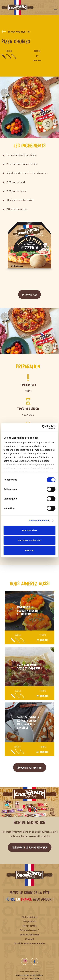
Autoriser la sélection (30, 540)
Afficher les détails (39, 521)
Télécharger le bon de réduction (30, 847)
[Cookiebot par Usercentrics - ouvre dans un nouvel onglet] (42, 427)
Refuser (29, 550)
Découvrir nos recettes (30, 767)
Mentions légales (22, 975)
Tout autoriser (29, 530)
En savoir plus (29, 294)
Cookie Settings (36, 975)
